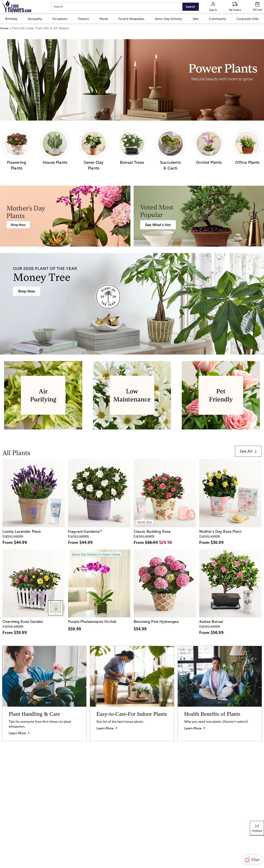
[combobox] (116, 7)
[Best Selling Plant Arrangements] (158, 225)
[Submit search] (190, 7)
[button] (11, 19)
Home (4, 28)
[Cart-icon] (258, 7)
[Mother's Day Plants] (18, 225)
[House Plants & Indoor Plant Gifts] (27, 291)
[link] (248, 451)
